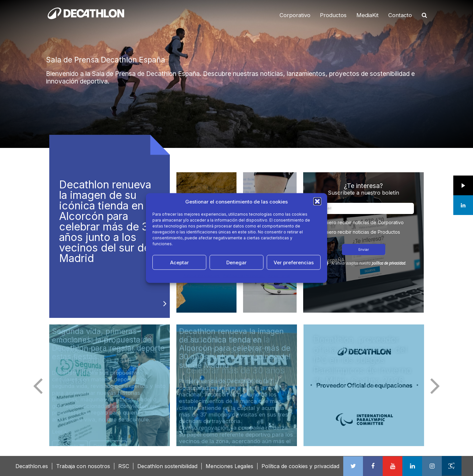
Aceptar (180, 262)
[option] (236, 74)
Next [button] (435, 385)
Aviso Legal (279, 276)
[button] (317, 202)
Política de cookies (201, 276)
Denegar (236, 262)
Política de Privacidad (244, 276)
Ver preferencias (294, 262)
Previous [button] (38, 385)
